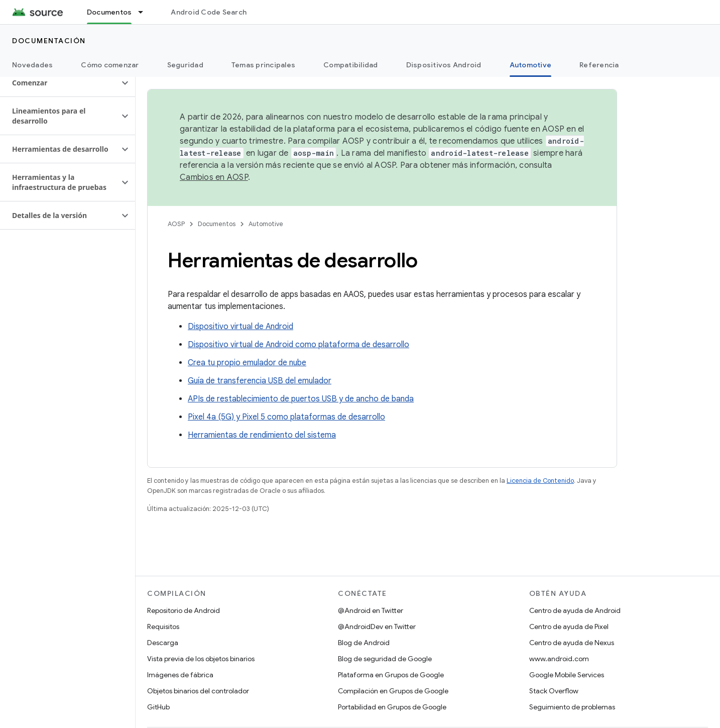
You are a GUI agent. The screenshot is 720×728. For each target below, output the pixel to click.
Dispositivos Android (444, 65)
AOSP (176, 224)
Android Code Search (209, 12)
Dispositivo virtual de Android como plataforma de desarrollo (298, 345)
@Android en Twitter (371, 610)
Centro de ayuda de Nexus (572, 643)
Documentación (49, 41)
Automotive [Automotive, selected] (531, 65)
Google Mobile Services (567, 675)
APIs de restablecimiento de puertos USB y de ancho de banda (301, 399)
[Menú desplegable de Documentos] (145, 12)
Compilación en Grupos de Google (393, 691)
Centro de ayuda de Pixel (569, 627)
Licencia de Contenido (540, 481)
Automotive (266, 224)
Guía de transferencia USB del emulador (260, 381)
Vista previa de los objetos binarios (201, 659)
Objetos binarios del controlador (198, 691)
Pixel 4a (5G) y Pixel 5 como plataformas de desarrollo (286, 417)
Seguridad (185, 65)
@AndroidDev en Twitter (377, 627)
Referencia (599, 65)
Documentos (217, 224)
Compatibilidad (351, 65)
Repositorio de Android (184, 610)
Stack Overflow (554, 691)
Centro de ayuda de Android (575, 610)
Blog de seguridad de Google (385, 659)
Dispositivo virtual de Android (241, 327)
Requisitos (163, 627)
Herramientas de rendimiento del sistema (262, 435)
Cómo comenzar (110, 65)
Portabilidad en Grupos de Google (392, 707)
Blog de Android (364, 643)
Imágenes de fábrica (180, 675)
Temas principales (263, 65)
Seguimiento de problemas (572, 707)
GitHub (158, 707)
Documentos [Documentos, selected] (109, 12)
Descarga (163, 643)
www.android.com (559, 659)
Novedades (32, 65)
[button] (59, 83)
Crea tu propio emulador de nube (247, 363)
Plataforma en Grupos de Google (391, 675)
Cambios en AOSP (214, 177)
